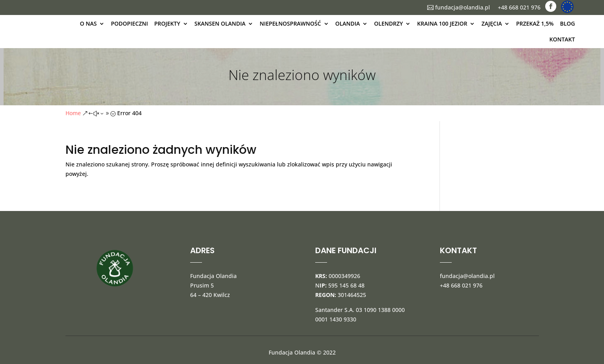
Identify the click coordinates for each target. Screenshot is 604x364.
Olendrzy (388, 23)
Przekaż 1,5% (535, 23)
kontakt (562, 39)
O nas (89, 23)
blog (567, 23)
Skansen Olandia (220, 23)
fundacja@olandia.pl (459, 7)
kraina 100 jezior (442, 23)
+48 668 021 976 (519, 7)
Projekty (167, 23)
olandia (348, 23)
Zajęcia (492, 23)
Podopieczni (129, 23)
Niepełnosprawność (290, 23)
